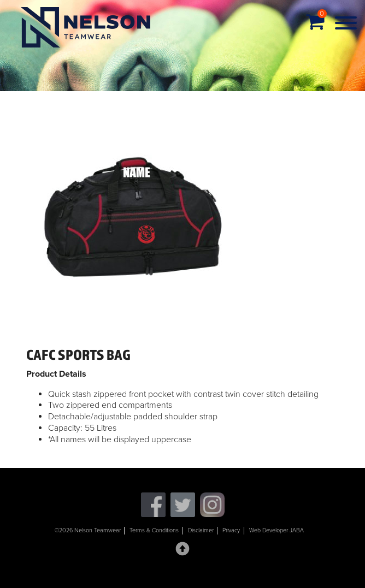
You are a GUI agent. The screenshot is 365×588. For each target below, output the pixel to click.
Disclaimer (201, 530)
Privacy (231, 530)
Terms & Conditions (154, 530)
